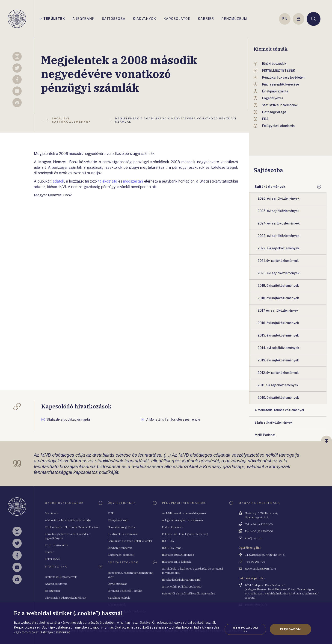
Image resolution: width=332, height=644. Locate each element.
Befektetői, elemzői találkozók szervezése (189, 593)
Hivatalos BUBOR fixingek (178, 555)
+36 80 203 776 (255, 562)
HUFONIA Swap (172, 548)
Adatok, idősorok (56, 584)
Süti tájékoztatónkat (55, 632)
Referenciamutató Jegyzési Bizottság (185, 534)
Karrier (49, 552)
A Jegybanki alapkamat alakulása (182, 520)
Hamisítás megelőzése (122, 527)
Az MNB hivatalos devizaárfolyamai (184, 513)
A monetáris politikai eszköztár (182, 586)
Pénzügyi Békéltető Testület (125, 591)
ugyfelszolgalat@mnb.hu (261, 569)
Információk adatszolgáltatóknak (66, 598)
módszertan (133, 181)
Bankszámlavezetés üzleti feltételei (130, 541)
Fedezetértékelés (173, 527)
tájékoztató (108, 181)
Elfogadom (290, 629)
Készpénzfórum (118, 520)
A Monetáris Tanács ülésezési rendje (68, 520)
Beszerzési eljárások (121, 555)
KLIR (111, 513)
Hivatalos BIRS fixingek (176, 562)
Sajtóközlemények (270, 187)
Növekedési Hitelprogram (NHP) (182, 580)
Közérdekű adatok (56, 545)
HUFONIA (168, 541)
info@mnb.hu (254, 538)
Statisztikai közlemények (61, 577)
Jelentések (52, 513)
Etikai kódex (53, 559)
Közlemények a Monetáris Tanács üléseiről (72, 527)
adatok (58, 181)
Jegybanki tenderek (120, 548)
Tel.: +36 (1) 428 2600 (259, 524)
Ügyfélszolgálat (117, 584)
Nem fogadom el (245, 629)
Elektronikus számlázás (123, 534)
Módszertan (52, 591)
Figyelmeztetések (119, 598)
